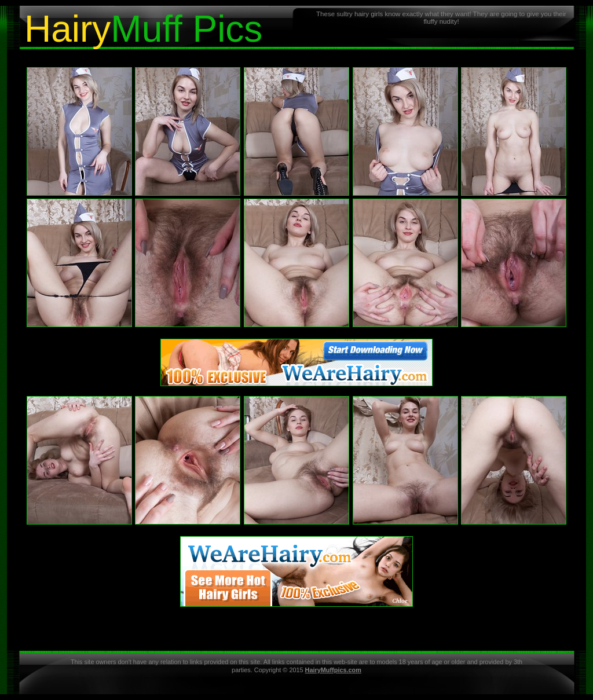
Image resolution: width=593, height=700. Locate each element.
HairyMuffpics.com (333, 670)
